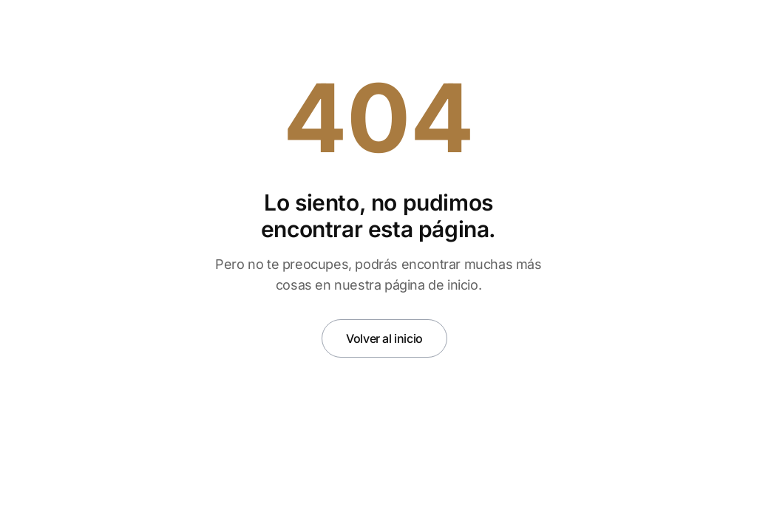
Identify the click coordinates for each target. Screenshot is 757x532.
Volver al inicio (384, 338)
